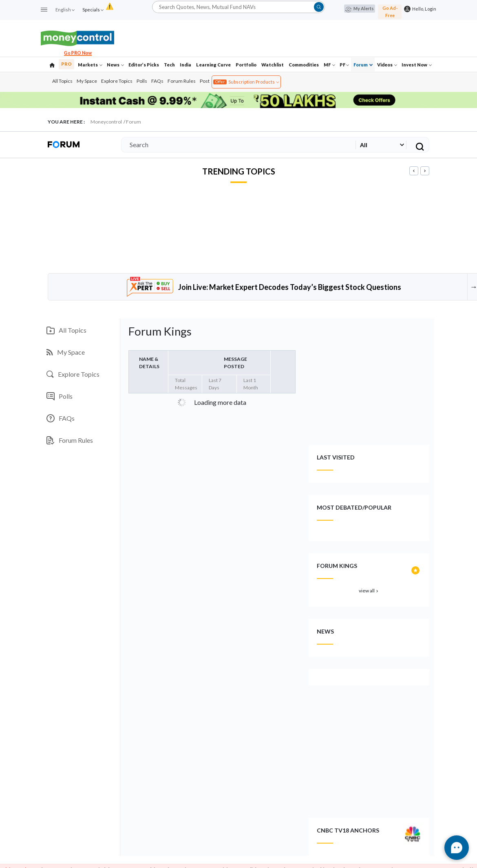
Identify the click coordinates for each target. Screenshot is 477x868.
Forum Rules (182, 81)
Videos (387, 65)
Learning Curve (213, 65)
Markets (90, 65)
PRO (66, 64)
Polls (142, 81)
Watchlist (273, 65)
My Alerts (360, 9)
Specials (93, 10)
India (185, 65)
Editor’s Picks (144, 65)
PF (344, 65)
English (65, 10)
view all (369, 591)
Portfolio (246, 65)
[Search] (237, 145)
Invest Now (417, 65)
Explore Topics (117, 81)
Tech (169, 65)
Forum (363, 65)
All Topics (62, 81)
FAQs (157, 81)
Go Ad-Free (390, 12)
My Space (87, 81)
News (115, 65)
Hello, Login (423, 9)
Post (205, 81)
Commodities (304, 65)
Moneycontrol (106, 122)
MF (329, 65)
